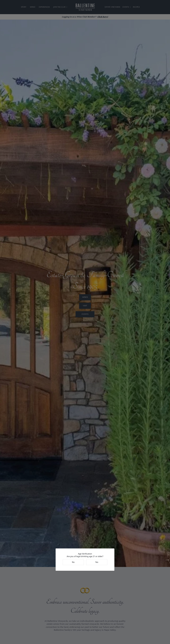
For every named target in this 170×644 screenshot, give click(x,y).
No (73, 562)
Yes (97, 562)
